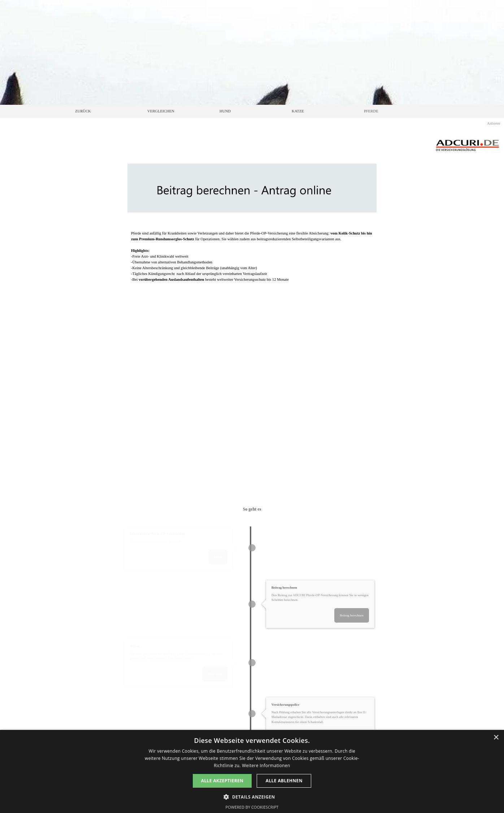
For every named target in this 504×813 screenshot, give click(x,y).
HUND (225, 111)
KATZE (298, 111)
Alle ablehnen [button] (284, 781)
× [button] (496, 738)
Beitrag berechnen (353, 615)
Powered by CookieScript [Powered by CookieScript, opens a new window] (252, 807)
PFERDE (371, 111)
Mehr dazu (219, 674)
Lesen (222, 557)
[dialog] (252, 771)
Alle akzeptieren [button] (222, 781)
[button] (252, 796)
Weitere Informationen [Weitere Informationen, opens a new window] (266, 765)
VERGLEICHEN (161, 111)
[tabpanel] (252, 260)
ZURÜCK (83, 111)
